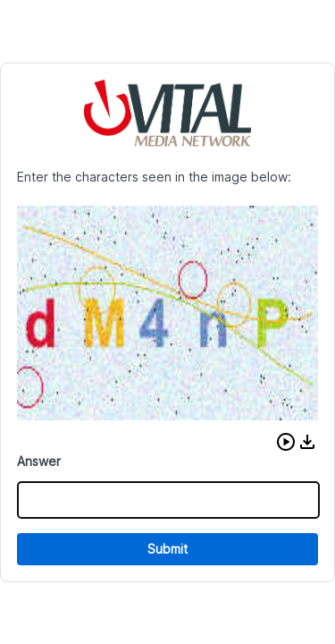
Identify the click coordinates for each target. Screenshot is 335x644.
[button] (286, 442)
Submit (167, 549)
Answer (39, 461)
